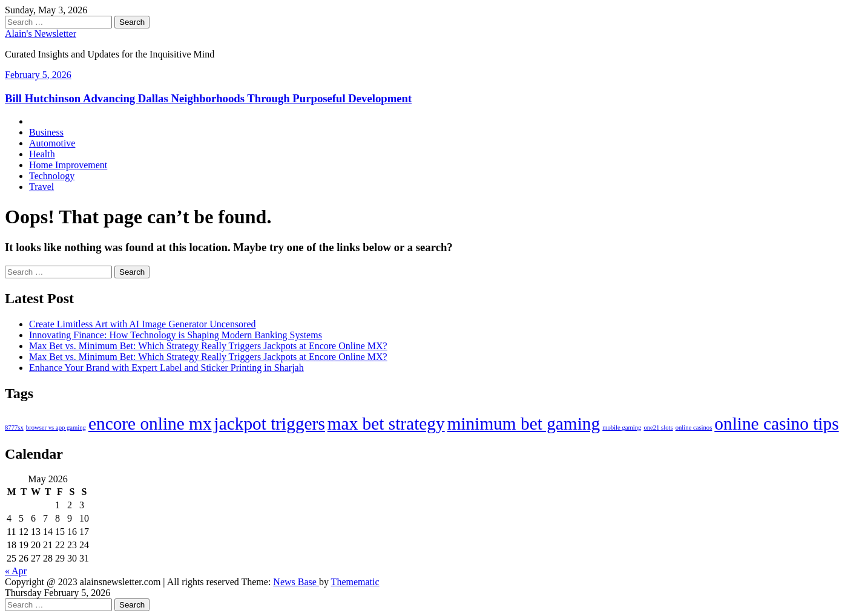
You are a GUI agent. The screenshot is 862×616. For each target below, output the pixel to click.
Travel (41, 187)
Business (46, 132)
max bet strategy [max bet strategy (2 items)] (386, 424)
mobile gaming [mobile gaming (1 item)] (622, 428)
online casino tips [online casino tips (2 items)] (776, 424)
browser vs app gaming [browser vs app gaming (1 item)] (56, 428)
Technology (52, 176)
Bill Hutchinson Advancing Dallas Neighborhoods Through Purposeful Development (208, 98)
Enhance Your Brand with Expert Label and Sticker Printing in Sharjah (166, 368)
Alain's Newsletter (41, 34)
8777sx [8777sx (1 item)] (14, 428)
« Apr (16, 571)
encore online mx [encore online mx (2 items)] (150, 424)
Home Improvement (68, 165)
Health (42, 154)
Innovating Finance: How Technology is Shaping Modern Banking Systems (176, 335)
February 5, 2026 (38, 75)
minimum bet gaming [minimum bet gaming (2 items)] (524, 424)
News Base (296, 582)
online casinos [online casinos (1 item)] (694, 428)
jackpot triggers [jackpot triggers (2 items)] (270, 424)
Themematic (355, 582)
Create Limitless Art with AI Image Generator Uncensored (143, 324)
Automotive (52, 143)
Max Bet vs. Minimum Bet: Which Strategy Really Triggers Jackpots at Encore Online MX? (208, 346)
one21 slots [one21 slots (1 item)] (658, 428)
